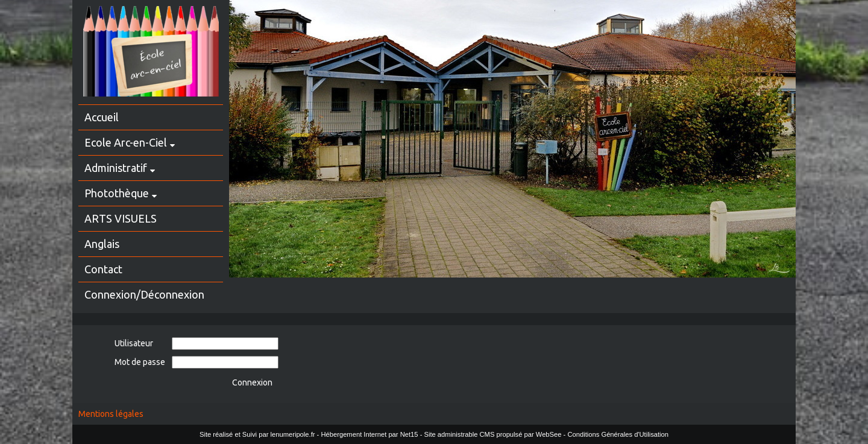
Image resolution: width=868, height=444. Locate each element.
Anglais (102, 244)
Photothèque (117, 193)
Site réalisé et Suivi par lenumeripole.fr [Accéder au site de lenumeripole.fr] (257, 434)
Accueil (102, 117)
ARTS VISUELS (121, 218)
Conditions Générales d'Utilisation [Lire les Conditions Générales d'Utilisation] (618, 434)
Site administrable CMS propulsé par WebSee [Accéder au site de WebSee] (492, 434)
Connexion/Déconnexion (144, 294)
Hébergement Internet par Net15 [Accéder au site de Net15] (369, 434)
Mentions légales (111, 414)
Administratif (116, 168)
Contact (103, 269)
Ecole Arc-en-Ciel (126, 142)
